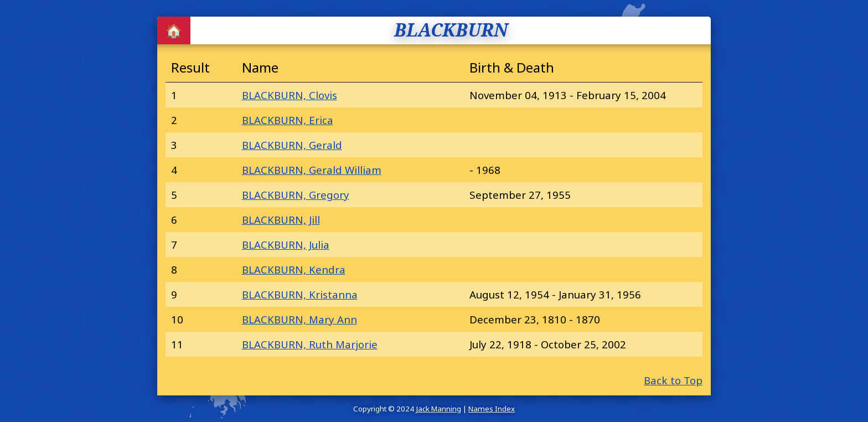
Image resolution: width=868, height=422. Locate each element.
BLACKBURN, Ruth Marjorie (310, 344)
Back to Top (673, 380)
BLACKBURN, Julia (286, 245)
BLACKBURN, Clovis (290, 95)
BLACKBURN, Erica (288, 120)
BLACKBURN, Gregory (296, 195)
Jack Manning (438, 409)
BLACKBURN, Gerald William (312, 170)
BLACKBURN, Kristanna (300, 294)
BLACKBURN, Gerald (292, 145)
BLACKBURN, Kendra (294, 269)
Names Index (492, 409)
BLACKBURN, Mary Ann (299, 319)
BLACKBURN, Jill (281, 220)
